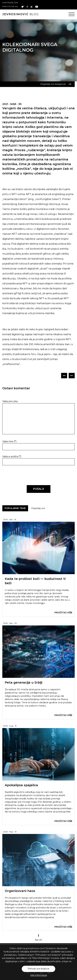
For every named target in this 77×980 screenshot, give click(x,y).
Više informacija (38, 975)
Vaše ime (9, 441)
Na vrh (39, 938)
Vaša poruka (10, 401)
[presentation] (23, 475)
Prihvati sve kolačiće (38, 969)
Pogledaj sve (38, 508)
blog (21, 14)
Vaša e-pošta (12, 457)
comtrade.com (10, 3)
